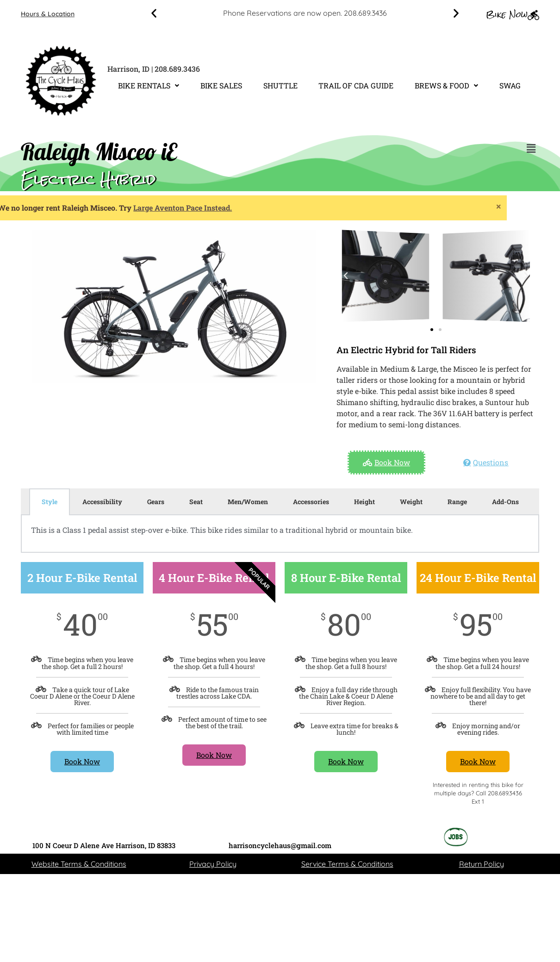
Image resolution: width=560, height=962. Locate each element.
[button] (154, 13)
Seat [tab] (196, 502)
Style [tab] (50, 502)
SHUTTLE (280, 85)
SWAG (510, 85)
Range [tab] (457, 502)
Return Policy (482, 864)
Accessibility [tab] (102, 502)
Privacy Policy (213, 864)
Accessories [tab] (311, 502)
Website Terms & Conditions (79, 864)
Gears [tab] (156, 502)
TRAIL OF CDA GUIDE (356, 85)
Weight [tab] (411, 502)
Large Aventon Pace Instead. (69, 208)
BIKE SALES (221, 85)
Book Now (82, 761)
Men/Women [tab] (248, 502)
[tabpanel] (280, 534)
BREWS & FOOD (446, 85)
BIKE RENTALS (149, 85)
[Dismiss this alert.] (385, 206)
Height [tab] (364, 502)
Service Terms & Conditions (347, 864)
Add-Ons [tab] (505, 502)
